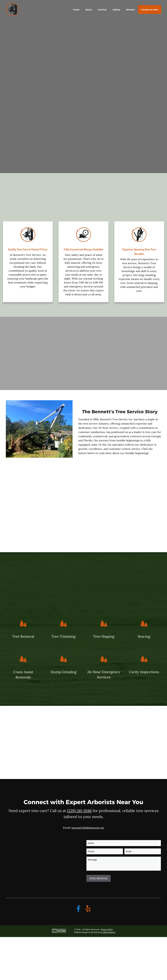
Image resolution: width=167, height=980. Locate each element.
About (89, 10)
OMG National (109, 932)
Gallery (116, 10)
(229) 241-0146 (79, 811)
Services (102, 10)
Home (76, 10)
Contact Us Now (150, 10)
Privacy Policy (107, 929)
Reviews (131, 10)
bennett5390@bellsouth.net (88, 828)
